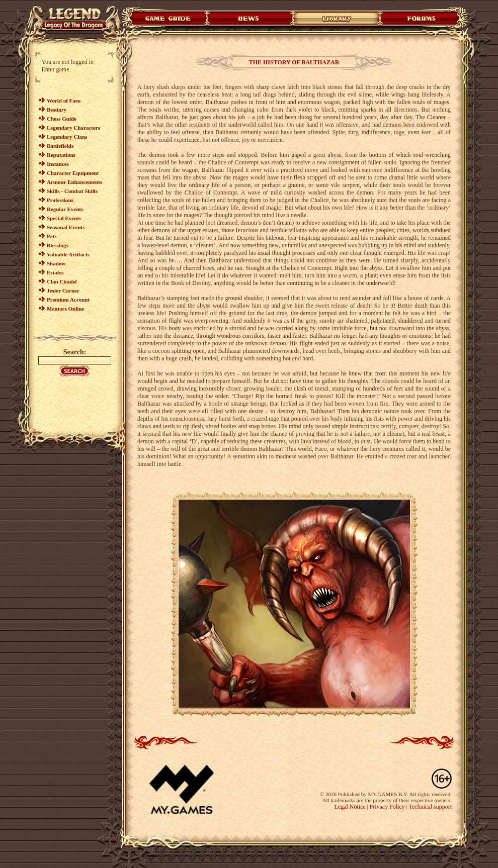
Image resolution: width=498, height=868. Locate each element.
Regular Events (65, 209)
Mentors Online (65, 309)
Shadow (56, 263)
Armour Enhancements (74, 182)
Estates (55, 272)
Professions (60, 200)
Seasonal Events (66, 227)
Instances (58, 164)
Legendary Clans (67, 137)
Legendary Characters (73, 128)
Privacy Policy (387, 807)
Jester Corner (63, 291)
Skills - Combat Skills (72, 191)
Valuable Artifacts (68, 254)
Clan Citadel (62, 281)
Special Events (64, 218)
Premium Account (68, 300)
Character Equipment (73, 173)
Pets (52, 236)
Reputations (61, 155)
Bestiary (57, 110)
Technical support (430, 807)
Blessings (58, 245)
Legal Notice (350, 807)
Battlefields (60, 146)
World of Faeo (64, 101)
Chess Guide (62, 119)
